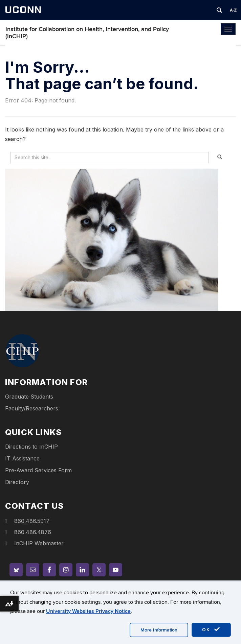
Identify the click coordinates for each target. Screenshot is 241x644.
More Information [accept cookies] (159, 630)
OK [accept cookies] (211, 629)
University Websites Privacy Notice (88, 611)
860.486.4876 (33, 532)
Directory (17, 482)
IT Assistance (22, 458)
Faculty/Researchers (32, 408)
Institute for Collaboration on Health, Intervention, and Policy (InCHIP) (87, 33)
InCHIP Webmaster (39, 543)
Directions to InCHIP (31, 447)
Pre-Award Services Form (38, 470)
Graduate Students (29, 397)
